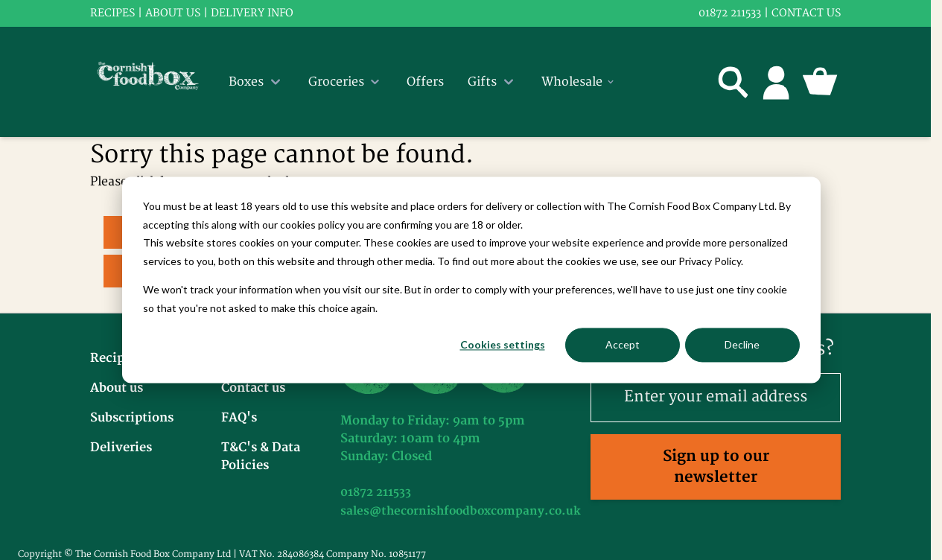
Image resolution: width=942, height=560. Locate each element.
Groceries (346, 82)
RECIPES (112, 13)
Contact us (806, 13)
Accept (623, 344)
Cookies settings (503, 344)
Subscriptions (132, 418)
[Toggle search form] (733, 82)
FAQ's (239, 418)
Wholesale (579, 82)
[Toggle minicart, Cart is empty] (820, 82)
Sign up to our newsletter (716, 467)
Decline (742, 344)
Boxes (257, 82)
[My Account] (777, 82)
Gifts (493, 82)
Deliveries (121, 448)
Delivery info (252, 13)
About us (173, 13)
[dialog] (471, 280)
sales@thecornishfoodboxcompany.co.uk (461, 511)
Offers (425, 82)
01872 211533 (730, 13)
